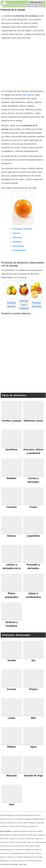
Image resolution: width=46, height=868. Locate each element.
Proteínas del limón (11, 305)
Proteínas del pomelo (36, 305)
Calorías (16, 233)
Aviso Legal (23, 864)
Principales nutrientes (22, 229)
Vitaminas (17, 237)
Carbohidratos (19, 250)
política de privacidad (11, 864)
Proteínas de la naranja (13, 10)
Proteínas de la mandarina (24, 305)
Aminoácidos (18, 246)
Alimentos (36, 2)
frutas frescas (28, 95)
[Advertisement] (23, 64)
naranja (16, 148)
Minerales (17, 242)
